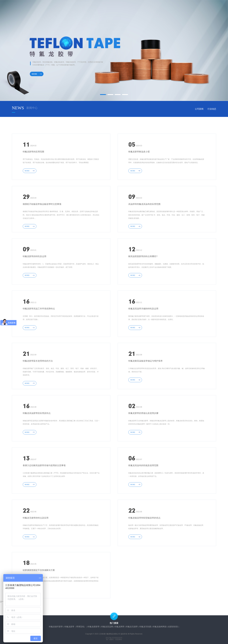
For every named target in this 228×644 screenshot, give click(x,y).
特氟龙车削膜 (145, 628)
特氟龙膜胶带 (94, 628)
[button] (103, 95)
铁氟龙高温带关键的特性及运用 (143, 325)
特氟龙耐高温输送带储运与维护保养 (145, 377)
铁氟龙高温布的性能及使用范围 (143, 482)
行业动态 (212, 109)
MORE (30, 187)
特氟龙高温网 (107, 628)
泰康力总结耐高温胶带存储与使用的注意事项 (44, 482)
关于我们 (81, 9)
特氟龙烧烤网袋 (160, 628)
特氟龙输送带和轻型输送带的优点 (144, 534)
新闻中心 (124, 9)
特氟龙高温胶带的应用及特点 (37, 430)
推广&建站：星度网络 (114, 640)
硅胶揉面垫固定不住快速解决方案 (39, 586)
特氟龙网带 (119, 628)
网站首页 (59, 9)
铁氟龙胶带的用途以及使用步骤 (143, 430)
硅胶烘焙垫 (173, 628)
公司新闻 (199, 109)
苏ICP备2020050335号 (114, 638)
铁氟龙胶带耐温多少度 (139, 168)
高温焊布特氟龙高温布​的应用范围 (144, 220)
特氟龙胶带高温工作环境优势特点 (39, 325)
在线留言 (145, 9)
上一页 (3, 601)
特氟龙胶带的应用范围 (33, 168)
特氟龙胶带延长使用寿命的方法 (38, 377)
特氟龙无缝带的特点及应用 (36, 534)
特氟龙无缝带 (132, 628)
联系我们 (166, 9)
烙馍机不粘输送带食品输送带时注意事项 (42, 220)
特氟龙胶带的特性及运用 (35, 273)
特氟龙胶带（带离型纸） (75, 628)
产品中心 (102, 9)
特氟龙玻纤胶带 (56, 628)
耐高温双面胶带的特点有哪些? (143, 273)
